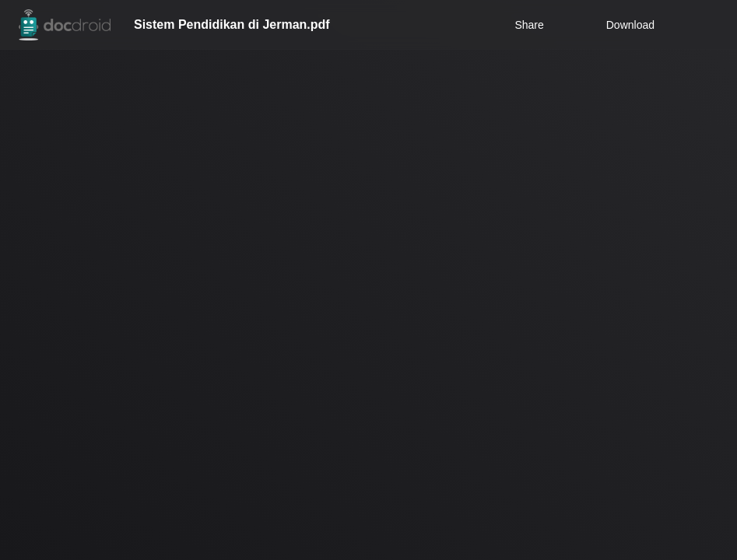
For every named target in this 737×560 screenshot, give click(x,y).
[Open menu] (711, 25)
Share (529, 25)
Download (620, 25)
